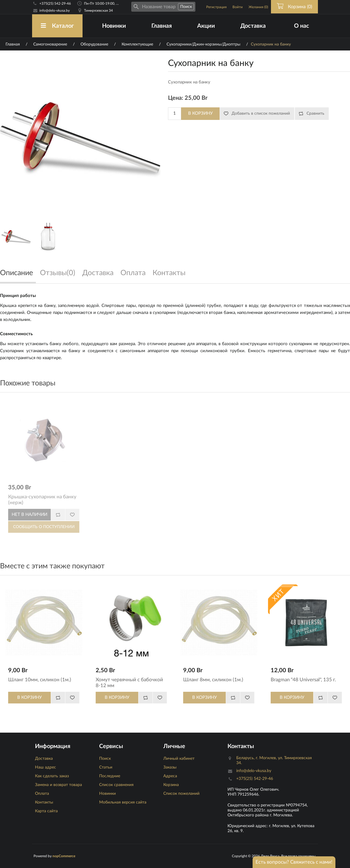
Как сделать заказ (52, 776)
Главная (162, 26)
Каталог (57, 26)
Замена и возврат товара (58, 785)
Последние (110, 776)
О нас (302, 26)
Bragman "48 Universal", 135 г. (303, 680)
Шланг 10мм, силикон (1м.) (40, 680)
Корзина (171, 785)
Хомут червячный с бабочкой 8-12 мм (129, 683)
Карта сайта (46, 811)
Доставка (253, 26)
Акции (206, 26)
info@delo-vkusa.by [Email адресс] (55, 11)
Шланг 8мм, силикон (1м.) (213, 680)
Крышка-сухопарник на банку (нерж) (42, 500)
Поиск (105, 759)
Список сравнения (116, 785)
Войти (238, 7)
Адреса (170, 776)
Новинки (114, 26)
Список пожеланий (181, 794)
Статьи (106, 767)
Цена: (176, 98)
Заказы (170, 767)
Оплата (42, 794)
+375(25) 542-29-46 (55, 4)
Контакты (44, 802)
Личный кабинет (179, 759)
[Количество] (175, 114)
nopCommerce (64, 856)
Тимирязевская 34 (98, 11)
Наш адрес (45, 767)
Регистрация (216, 7)
